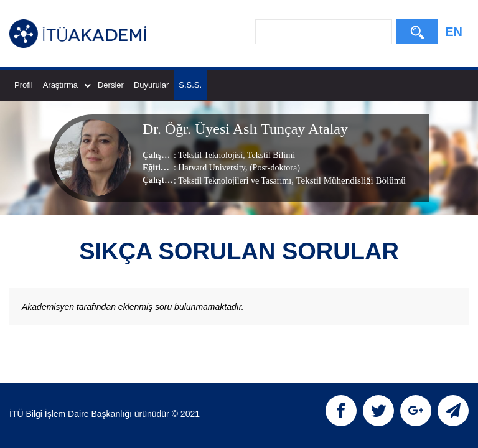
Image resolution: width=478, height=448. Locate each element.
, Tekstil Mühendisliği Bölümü (349, 180)
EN (454, 32)
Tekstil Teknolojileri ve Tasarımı (235, 181)
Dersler (111, 85)
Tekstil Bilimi (270, 155)
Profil (24, 85)
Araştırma (67, 85)
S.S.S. (190, 85)
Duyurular (151, 85)
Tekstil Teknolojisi (210, 155)
